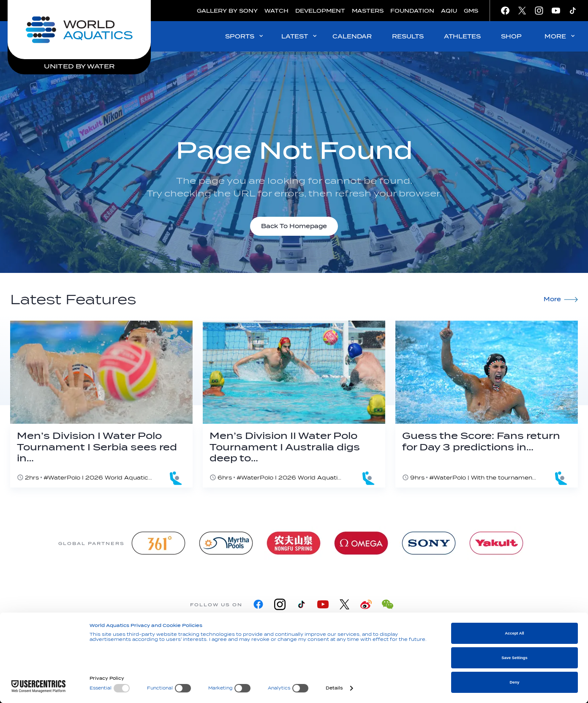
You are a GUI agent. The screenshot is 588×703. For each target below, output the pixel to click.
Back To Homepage (294, 226)
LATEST (300, 36)
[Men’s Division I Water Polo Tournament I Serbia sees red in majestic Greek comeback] (101, 404)
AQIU (449, 11)
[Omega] (361, 543)
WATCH (276, 11)
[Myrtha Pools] (226, 543)
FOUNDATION (412, 11)
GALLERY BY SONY (227, 11)
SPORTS (245, 36)
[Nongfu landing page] (294, 543)
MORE (560, 36)
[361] (158, 543)
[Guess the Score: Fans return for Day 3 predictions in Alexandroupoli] (487, 404)
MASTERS (368, 11)
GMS (471, 11)
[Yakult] (496, 543)
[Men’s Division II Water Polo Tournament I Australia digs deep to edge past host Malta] (294, 404)
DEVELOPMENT (320, 11)
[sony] (429, 543)
